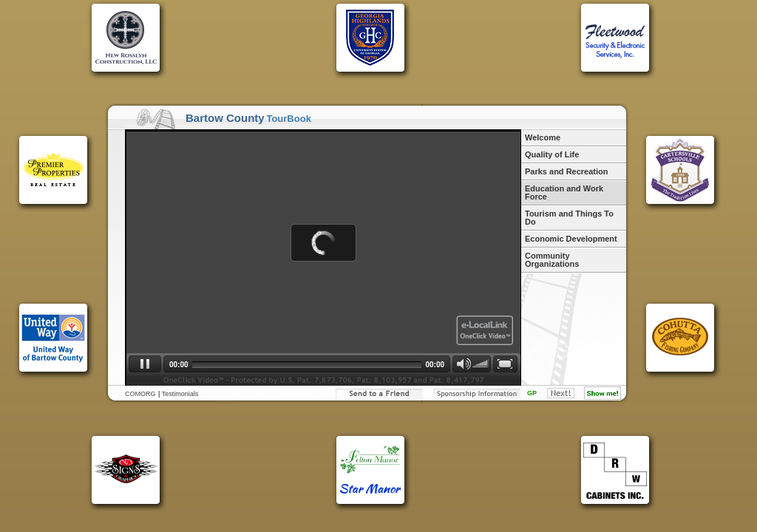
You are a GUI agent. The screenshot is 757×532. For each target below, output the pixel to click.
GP (532, 393)
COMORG (140, 394)
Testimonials (180, 394)
